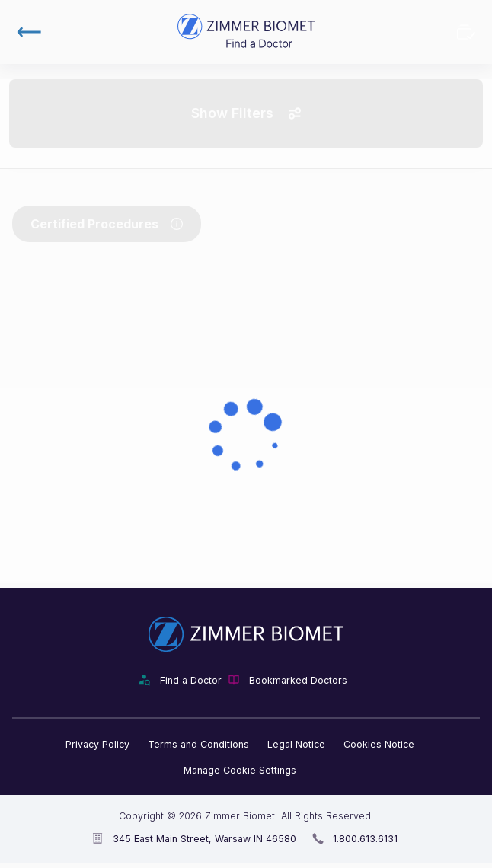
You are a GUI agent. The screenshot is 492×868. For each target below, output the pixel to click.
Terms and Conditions (198, 744)
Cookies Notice (379, 744)
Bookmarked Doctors (466, 32)
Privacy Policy (97, 744)
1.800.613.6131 (365, 839)
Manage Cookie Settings (240, 770)
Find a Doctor (191, 680)
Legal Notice (296, 744)
